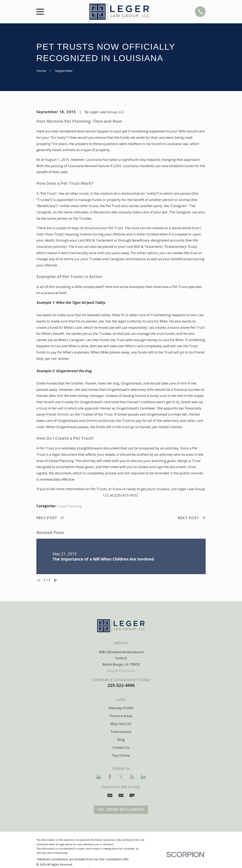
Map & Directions (121, 671)
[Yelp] (132, 777)
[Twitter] (121, 777)
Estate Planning (69, 506)
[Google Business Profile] (99, 777)
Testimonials (121, 732)
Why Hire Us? (121, 724)
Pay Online (121, 755)
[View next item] (56, 580)
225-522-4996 (121, 685)
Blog (121, 740)
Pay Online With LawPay (121, 810)
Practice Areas (121, 716)
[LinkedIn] (143, 777)
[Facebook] (110, 777)
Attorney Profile (121, 708)
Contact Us (121, 747)
